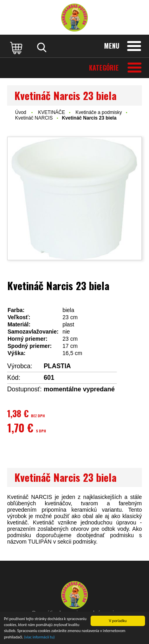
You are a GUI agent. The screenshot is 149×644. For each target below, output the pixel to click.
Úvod (21, 112)
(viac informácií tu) (40, 638)
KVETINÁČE (52, 112)
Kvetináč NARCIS (34, 118)
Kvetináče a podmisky (99, 112)
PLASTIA (57, 366)
